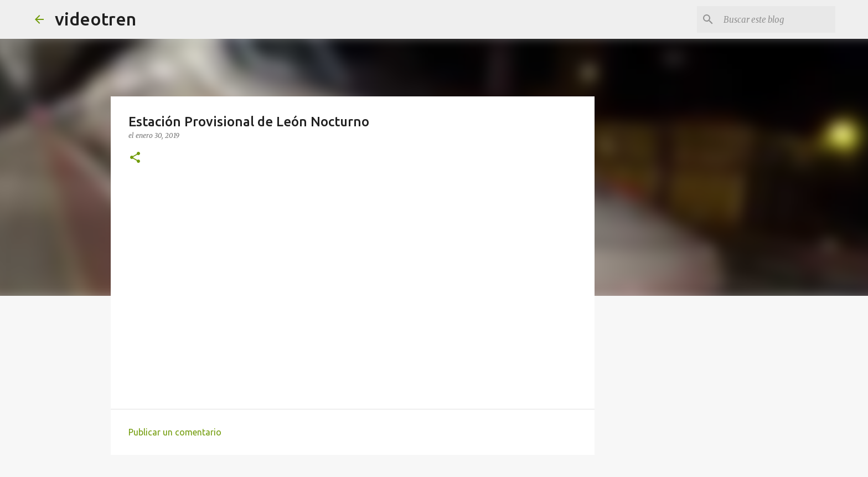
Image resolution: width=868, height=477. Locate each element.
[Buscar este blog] (777, 19)
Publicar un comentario (175, 432)
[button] (135, 158)
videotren (95, 19)
